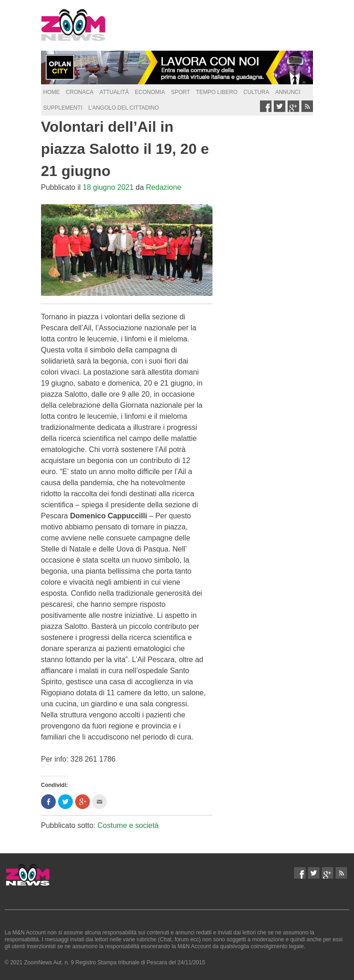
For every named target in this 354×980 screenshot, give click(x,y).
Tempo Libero (217, 92)
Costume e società (128, 825)
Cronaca (80, 92)
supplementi (63, 108)
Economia (150, 92)
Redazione (164, 187)
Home (52, 92)
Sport (180, 92)
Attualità (114, 92)
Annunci (288, 92)
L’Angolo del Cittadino (123, 108)
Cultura (256, 92)
